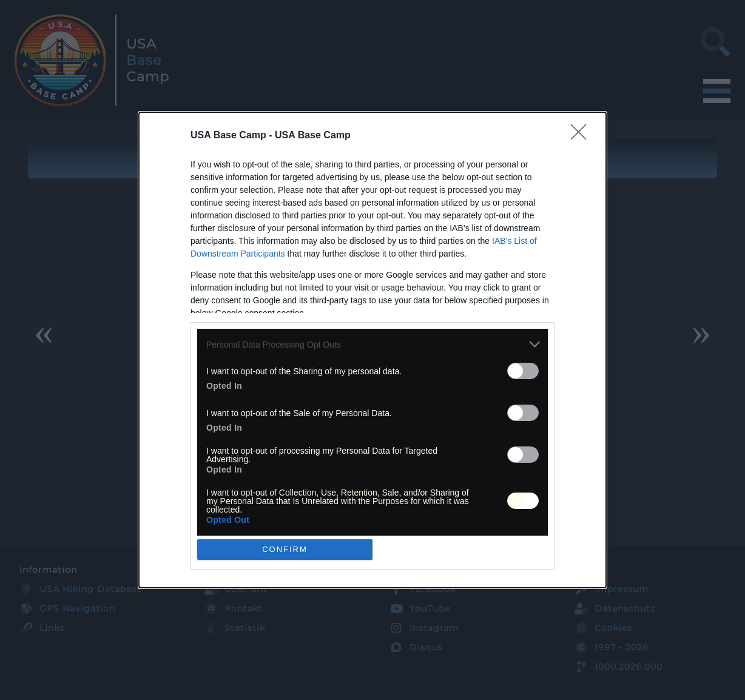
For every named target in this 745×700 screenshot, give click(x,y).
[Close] (582, 136)
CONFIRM (285, 549)
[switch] (523, 371)
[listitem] (373, 344)
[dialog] (373, 350)
